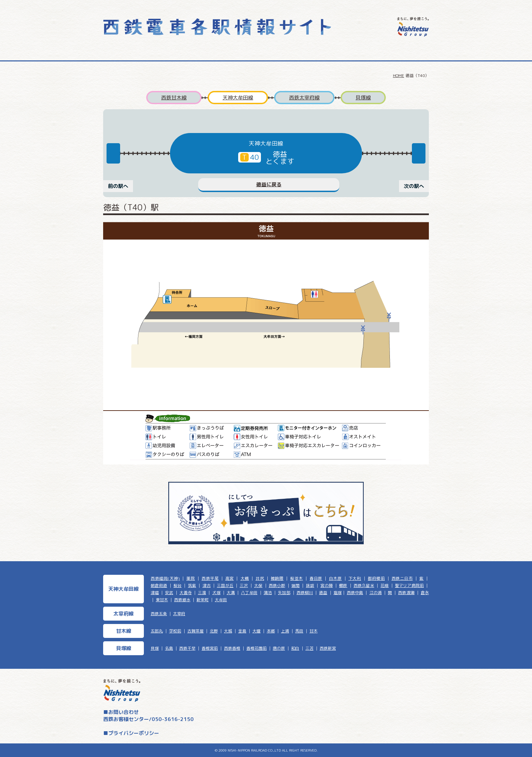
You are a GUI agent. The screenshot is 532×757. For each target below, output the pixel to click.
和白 (295, 648)
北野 (214, 631)
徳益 (323, 593)
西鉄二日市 (402, 578)
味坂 (310, 585)
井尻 (260, 578)
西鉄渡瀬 (406, 593)
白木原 (336, 578)
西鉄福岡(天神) (165, 578)
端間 (296, 585)
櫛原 (343, 585)
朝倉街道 (159, 585)
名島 (169, 648)
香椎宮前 (210, 648)
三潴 (202, 593)
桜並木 (297, 578)
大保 (258, 585)
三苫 (309, 648)
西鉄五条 (159, 614)
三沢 (244, 585)
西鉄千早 (187, 648)
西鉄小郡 (277, 585)
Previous (113, 153)
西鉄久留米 (364, 585)
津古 (207, 585)
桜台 (177, 585)
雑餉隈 (277, 578)
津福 (155, 593)
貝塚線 (363, 98)
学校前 (175, 631)
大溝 (231, 593)
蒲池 (268, 593)
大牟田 (221, 600)
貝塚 (155, 648)
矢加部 (284, 593)
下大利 (355, 578)
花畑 (384, 585)
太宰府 (179, 614)
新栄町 (203, 600)
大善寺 (186, 593)
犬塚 (216, 593)
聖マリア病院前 (409, 585)
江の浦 (376, 593)
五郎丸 (157, 631)
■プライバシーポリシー (131, 733)
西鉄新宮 (328, 648)
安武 (169, 593)
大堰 (256, 631)
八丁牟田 (249, 593)
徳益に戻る (269, 184)
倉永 (425, 593)
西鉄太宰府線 (304, 98)
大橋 (245, 578)
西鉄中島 (355, 593)
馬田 (299, 631)
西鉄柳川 (305, 593)
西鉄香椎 (232, 648)
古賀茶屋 (195, 631)
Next (419, 153)
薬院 (191, 578)
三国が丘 (225, 585)
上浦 (285, 631)
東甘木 (162, 600)
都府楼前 (376, 578)
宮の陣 (326, 585)
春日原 (316, 578)
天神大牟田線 (238, 98)
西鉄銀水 (182, 600)
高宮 (230, 578)
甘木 (313, 631)
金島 (242, 631)
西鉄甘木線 (174, 98)
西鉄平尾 (210, 578)
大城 (228, 631)
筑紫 (192, 585)
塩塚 (338, 593)
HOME (398, 75)
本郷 (271, 631)
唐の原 (279, 648)
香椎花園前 (256, 648)
